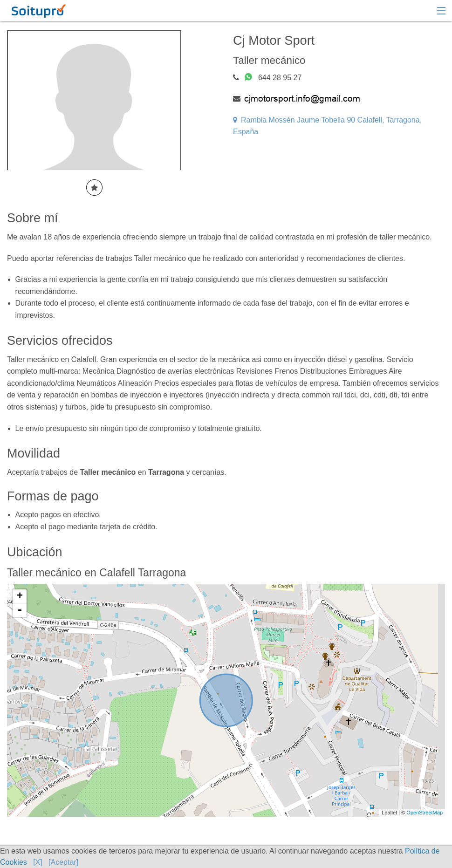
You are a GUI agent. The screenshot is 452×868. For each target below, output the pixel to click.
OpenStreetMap (425, 813)
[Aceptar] (63, 862)
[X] (38, 862)
